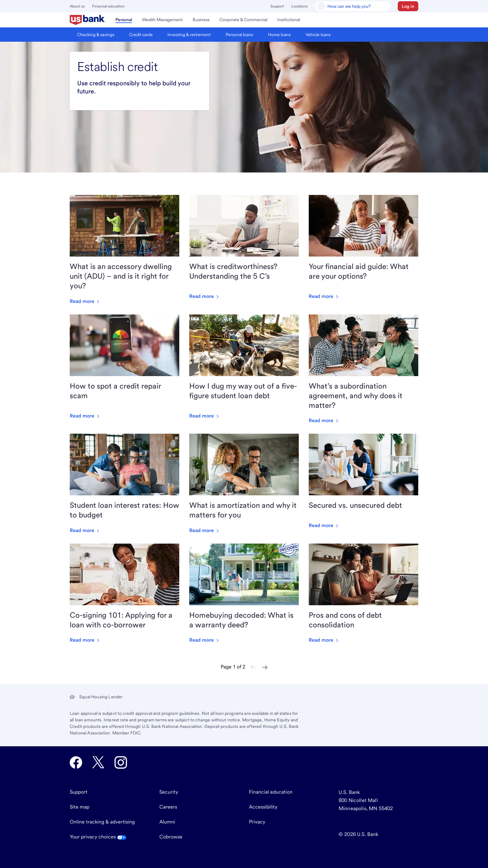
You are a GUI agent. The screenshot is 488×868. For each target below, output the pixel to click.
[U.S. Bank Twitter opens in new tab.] (98, 762)
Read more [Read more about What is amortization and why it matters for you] (205, 530)
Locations (299, 6)
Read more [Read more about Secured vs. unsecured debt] (324, 525)
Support (277, 6)
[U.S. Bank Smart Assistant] (353, 6)
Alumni (167, 822)
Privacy (257, 822)
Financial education (108, 6)
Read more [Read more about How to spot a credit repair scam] (85, 416)
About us (77, 6)
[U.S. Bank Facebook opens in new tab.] (76, 762)
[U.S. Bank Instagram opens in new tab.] (121, 762)
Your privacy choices (98, 837)
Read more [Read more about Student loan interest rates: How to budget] (85, 530)
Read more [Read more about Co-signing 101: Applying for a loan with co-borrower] (85, 640)
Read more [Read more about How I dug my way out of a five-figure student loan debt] (205, 416)
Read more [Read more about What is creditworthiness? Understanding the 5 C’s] (205, 296)
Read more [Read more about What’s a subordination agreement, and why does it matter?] (324, 420)
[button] (408, 6)
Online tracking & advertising (102, 822)
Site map (80, 807)
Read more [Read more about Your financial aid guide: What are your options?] (324, 296)
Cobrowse (171, 837)
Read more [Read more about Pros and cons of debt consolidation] (324, 640)
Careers (168, 807)
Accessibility (263, 807)
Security (169, 792)
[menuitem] (88, 20)
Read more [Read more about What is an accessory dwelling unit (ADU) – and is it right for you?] (85, 301)
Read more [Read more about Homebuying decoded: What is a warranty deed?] (205, 640)
